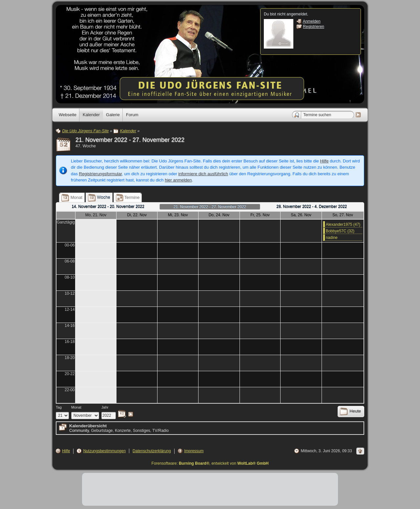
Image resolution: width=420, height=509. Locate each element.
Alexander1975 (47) (343, 224)
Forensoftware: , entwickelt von (210, 463)
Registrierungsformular (101, 174)
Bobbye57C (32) (340, 231)
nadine (332, 238)
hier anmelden (178, 180)
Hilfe (324, 161)
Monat (76, 407)
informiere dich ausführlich (203, 174)
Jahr (105, 407)
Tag (59, 407)
